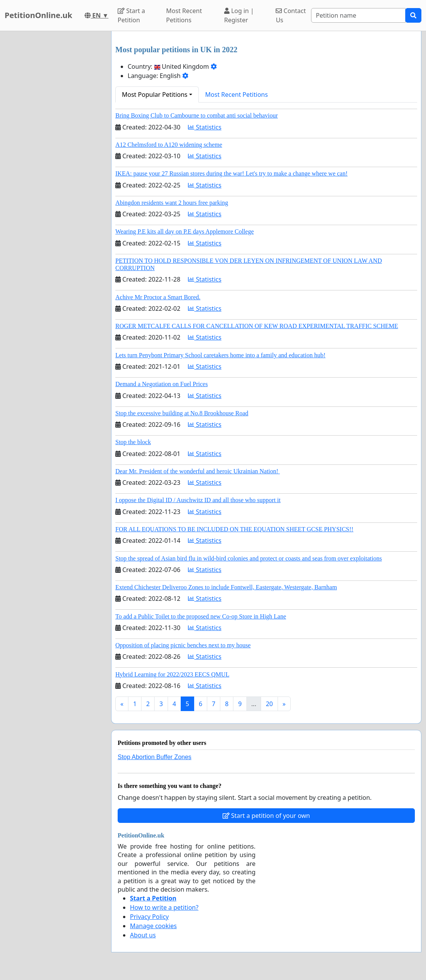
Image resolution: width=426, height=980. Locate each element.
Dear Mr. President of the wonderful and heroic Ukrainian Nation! (198, 471)
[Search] (358, 15)
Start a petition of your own (266, 816)
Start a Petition (131, 15)
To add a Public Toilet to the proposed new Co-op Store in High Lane (201, 616)
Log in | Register (239, 15)
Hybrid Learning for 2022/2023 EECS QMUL (172, 674)
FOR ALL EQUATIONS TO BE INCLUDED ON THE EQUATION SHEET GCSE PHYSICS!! (234, 529)
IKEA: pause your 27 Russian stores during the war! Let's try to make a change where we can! (231, 173)
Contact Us (291, 15)
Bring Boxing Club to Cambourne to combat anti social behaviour (197, 115)
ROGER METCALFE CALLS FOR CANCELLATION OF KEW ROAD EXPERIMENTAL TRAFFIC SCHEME (257, 326)
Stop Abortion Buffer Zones (155, 757)
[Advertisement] (53, 146)
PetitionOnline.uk (38, 15)
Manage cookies (153, 926)
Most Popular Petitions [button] (155, 95)
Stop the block (133, 442)
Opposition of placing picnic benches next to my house (183, 645)
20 (269, 704)
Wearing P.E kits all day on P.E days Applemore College (185, 231)
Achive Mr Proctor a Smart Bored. (158, 297)
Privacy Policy (149, 917)
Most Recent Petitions (184, 15)
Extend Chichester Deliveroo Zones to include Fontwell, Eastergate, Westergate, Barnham (226, 587)
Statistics (205, 127)
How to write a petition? (164, 907)
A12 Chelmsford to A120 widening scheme (169, 145)
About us (143, 935)
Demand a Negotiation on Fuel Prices (161, 384)
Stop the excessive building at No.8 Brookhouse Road (182, 413)
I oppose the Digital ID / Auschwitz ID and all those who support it (198, 500)
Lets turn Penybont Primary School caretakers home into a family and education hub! (220, 355)
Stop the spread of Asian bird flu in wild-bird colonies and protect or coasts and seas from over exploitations (249, 558)
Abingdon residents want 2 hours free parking (172, 203)
